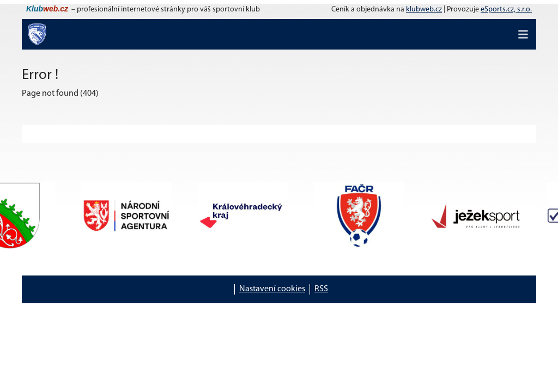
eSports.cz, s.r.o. (506, 10)
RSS (321, 289)
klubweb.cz (424, 10)
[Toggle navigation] (523, 34)
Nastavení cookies (272, 289)
